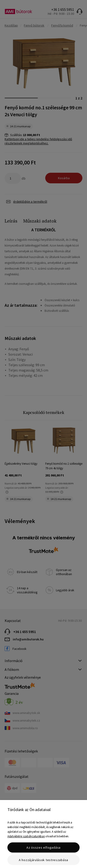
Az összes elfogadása (43, 847)
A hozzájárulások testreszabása (43, 860)
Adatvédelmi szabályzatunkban (26, 836)
